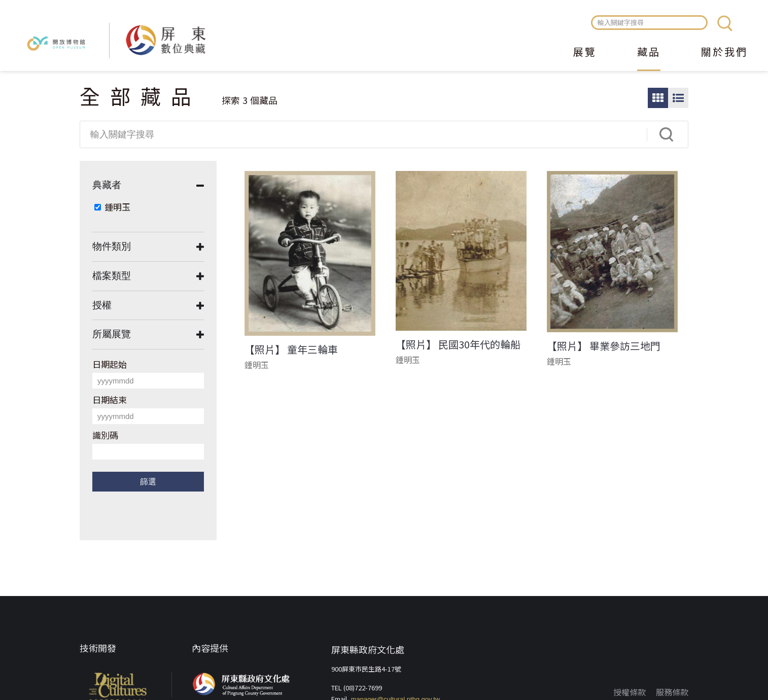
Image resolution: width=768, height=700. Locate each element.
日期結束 (110, 399)
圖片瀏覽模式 (658, 98)
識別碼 (105, 435)
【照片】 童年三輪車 (291, 349)
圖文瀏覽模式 (678, 98)
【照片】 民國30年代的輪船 (458, 344)
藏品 (649, 53)
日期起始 (110, 364)
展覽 (585, 53)
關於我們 (724, 53)
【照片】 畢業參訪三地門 (604, 346)
